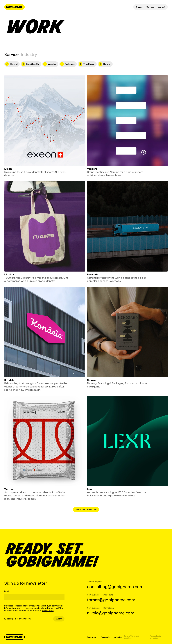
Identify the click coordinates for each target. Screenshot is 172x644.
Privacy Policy (48, 611)
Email (7, 591)
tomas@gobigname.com (111, 600)
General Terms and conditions (131, 637)
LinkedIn (118, 637)
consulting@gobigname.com (114, 587)
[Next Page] (86, 509)
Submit (59, 619)
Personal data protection (155, 637)
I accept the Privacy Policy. (18, 619)
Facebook (105, 637)
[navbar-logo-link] (15, 7)
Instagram (92, 637)
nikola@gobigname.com (111, 613)
